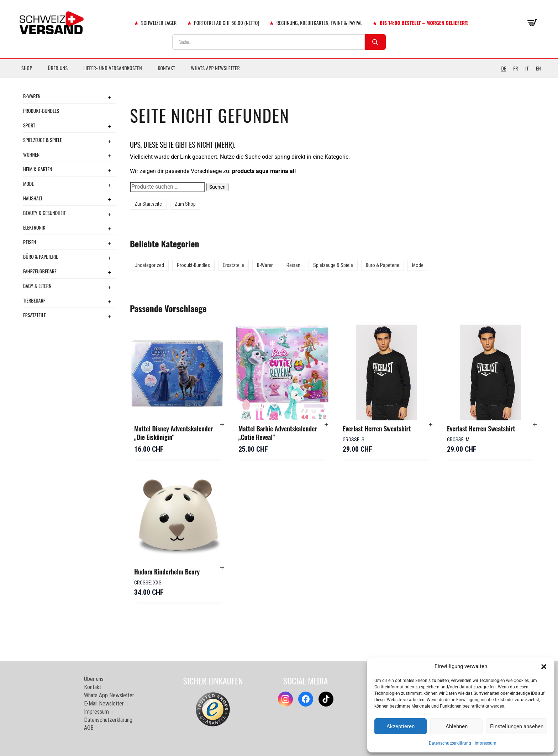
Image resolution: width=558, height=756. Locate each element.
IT (527, 68)
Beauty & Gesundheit (44, 213)
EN (538, 68)
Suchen (217, 187)
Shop (27, 68)
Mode (28, 183)
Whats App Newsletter (216, 68)
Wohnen (31, 154)
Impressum (486, 743)
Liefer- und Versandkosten (113, 68)
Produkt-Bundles (41, 111)
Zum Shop (185, 204)
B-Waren (32, 96)
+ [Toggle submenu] (110, 97)
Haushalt (33, 198)
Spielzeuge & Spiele (43, 140)
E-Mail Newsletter (104, 703)
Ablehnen (457, 726)
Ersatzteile (35, 315)
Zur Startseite (148, 204)
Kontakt (166, 68)
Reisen (30, 242)
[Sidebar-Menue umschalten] (279, 78)
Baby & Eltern (37, 286)
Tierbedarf (34, 300)
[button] (544, 667)
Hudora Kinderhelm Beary (167, 572)
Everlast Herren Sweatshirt (377, 429)
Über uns (58, 68)
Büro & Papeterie (41, 256)
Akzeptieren (401, 726)
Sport (29, 125)
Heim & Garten (38, 169)
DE (504, 68)
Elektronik (34, 227)
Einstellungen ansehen (517, 726)
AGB (89, 728)
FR (516, 68)
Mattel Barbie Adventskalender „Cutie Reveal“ (278, 433)
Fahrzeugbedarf (40, 271)
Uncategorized (149, 265)
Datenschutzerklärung (450, 743)
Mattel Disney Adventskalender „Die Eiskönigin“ (174, 433)
